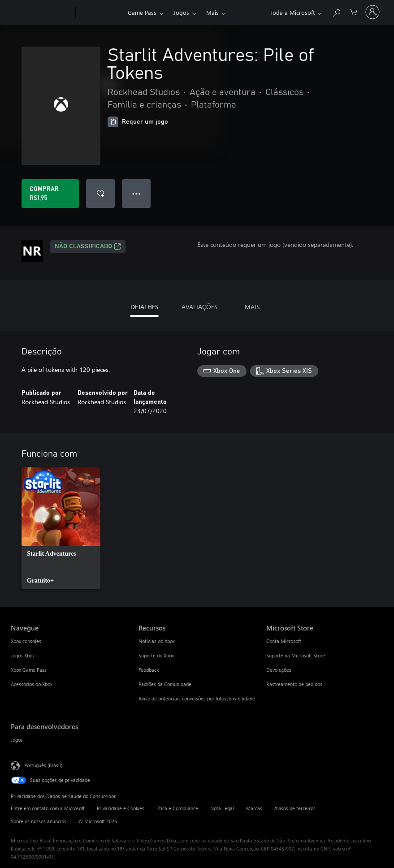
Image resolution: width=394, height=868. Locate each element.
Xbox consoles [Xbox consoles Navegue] (26, 641)
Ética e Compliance (177, 808)
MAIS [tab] (252, 307)
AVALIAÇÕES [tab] (199, 307)
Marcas (254, 808)
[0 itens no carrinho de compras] (354, 11)
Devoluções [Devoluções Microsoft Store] (279, 670)
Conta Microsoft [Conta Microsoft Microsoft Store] (284, 641)
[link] (61, 528)
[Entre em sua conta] (372, 12)
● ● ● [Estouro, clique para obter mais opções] (136, 193)
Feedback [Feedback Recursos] (149, 670)
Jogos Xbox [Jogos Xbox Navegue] (23, 655)
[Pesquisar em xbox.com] (336, 11)
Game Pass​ (142, 12)
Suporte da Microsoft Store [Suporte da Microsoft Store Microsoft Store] (296, 655)
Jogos (181, 12)
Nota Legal (222, 808)
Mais (212, 12)
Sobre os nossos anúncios (39, 821)
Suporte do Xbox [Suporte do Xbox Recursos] (156, 655)
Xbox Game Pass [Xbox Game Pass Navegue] (29, 670)
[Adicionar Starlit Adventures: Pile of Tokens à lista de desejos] (100, 194)
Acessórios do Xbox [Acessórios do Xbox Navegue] (32, 684)
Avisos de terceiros (295, 808)
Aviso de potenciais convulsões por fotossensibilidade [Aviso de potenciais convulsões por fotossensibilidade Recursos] (197, 698)
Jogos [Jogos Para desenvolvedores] (17, 740)
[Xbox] (101, 13)
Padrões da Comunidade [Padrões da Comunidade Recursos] (165, 684)
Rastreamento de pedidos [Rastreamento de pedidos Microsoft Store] (294, 684)
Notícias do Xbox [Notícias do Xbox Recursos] (157, 641)
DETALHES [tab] (144, 307)
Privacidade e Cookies (121, 808)
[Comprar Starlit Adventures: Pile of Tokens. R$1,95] (50, 194)
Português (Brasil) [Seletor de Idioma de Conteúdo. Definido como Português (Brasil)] (43, 765)
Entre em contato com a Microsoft (48, 808)
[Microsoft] (41, 13)
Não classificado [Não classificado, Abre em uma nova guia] (88, 246)
